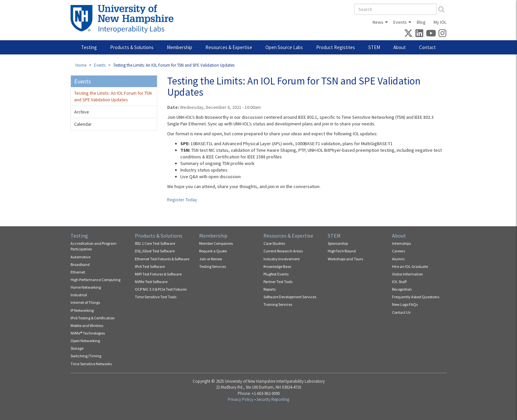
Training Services (278, 304)
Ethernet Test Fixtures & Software (162, 259)
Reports (270, 289)
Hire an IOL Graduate (410, 266)
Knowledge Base (277, 266)
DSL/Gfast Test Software (155, 251)
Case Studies (274, 243)
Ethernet (78, 272)
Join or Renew (211, 259)
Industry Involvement (282, 259)
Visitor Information (408, 274)
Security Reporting (273, 399)
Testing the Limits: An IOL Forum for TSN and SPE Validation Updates (113, 96)
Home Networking (86, 287)
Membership (180, 47)
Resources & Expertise (229, 47)
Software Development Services (290, 297)
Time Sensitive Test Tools (156, 297)
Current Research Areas (283, 251)
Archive (82, 112)
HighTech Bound (342, 251)
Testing (89, 47)
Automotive (80, 257)
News (378, 22)
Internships (401, 243)
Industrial (79, 295)
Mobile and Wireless (87, 325)
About (400, 47)
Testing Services (213, 266)
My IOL (440, 22)
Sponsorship (338, 243)
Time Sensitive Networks (91, 364)
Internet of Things (85, 302)
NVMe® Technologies (88, 333)
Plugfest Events (276, 274)
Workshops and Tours (345, 259)
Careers (398, 251)
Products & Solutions (132, 47)
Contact (427, 47)
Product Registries (336, 47)
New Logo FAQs (405, 304)
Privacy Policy (241, 399)
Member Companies (216, 243)
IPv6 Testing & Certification (93, 318)
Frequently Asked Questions (416, 297)
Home (81, 65)
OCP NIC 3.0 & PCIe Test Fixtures (161, 289)
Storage (77, 348)
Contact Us (401, 312)
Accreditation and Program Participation (93, 246)
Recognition (402, 289)
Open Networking (85, 341)
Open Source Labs (284, 47)
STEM (374, 47)
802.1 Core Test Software (155, 243)
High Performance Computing (95, 280)
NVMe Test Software (151, 282)
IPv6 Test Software (150, 266)
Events (400, 22)
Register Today (182, 200)
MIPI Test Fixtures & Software (158, 274)
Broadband (80, 264)
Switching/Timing (86, 356)
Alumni (398, 259)
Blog (421, 22)
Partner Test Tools (278, 282)
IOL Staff (399, 282)
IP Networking (82, 310)
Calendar (83, 124)
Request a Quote (213, 251)
